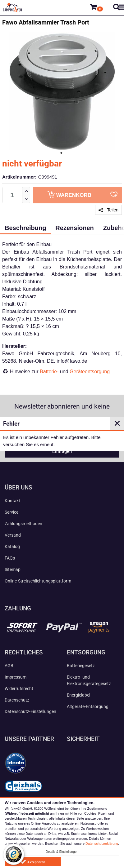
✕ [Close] (117, 423)
